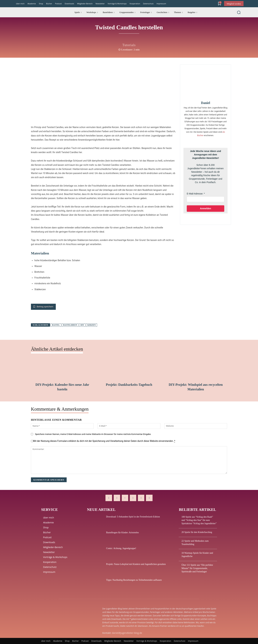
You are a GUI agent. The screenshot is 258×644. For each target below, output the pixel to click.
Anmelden (206, 208)
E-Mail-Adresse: (195, 194)
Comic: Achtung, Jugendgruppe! (121, 548)
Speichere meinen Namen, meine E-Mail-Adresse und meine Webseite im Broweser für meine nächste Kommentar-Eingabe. (93, 434)
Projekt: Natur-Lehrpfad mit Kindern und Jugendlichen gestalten (136, 564)
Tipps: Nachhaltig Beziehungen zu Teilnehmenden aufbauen (134, 580)
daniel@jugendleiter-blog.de (127, 633)
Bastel (56, 325)
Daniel (206, 103)
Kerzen (92, 325)
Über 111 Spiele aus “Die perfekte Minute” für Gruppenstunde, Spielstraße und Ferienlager (197, 568)
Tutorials (129, 45)
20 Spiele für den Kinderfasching (197, 532)
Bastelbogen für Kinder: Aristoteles (123, 533)
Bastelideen (70, 325)
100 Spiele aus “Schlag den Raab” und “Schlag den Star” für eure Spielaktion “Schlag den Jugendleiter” (199, 520)
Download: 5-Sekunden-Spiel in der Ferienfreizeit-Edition (133, 517)
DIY (82, 325)
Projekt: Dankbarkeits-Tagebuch (129, 385)
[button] (239, 12)
